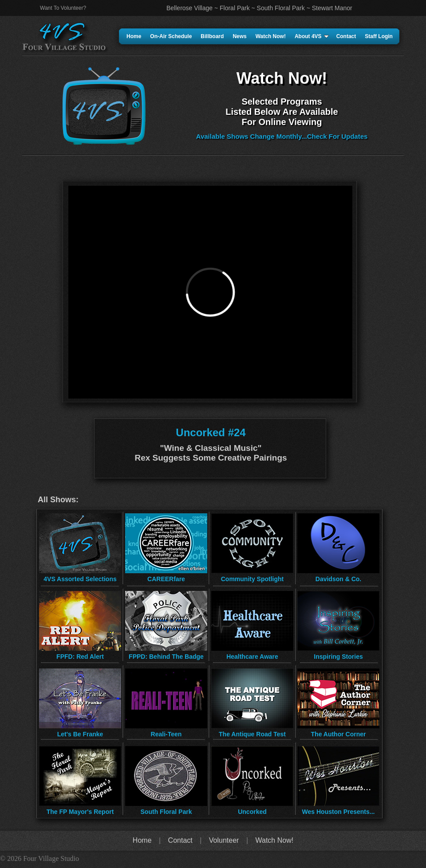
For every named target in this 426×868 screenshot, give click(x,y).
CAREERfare (166, 579)
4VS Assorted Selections (80, 579)
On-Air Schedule (171, 36)
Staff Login (379, 36)
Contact (346, 36)
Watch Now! (271, 36)
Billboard (212, 36)
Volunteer (224, 840)
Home (134, 36)
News (239, 36)
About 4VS (312, 36)
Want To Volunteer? (63, 8)
